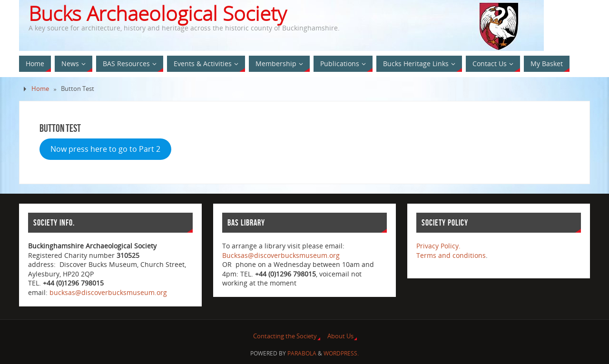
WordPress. (341, 353)
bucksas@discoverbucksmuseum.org (108, 292)
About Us (340, 336)
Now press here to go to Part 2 (105, 149)
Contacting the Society (285, 336)
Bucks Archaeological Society (157, 13)
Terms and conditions (451, 255)
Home (40, 89)
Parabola (302, 353)
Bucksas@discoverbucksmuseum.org (281, 255)
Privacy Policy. (438, 246)
